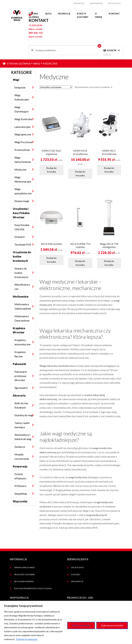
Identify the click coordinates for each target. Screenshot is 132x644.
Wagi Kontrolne (23, 119)
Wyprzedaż (20, 501)
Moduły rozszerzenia (22, 456)
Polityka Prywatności (27, 639)
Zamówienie (96, 3)
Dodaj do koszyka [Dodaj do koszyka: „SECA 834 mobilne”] (51, 260)
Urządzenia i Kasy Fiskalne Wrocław (21, 213)
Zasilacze (20, 447)
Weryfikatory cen (22, 287)
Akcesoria (19, 395)
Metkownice (21, 296)
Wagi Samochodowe (23, 160)
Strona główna (34, 15)
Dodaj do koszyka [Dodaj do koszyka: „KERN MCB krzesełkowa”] (80, 173)
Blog (48, 14)
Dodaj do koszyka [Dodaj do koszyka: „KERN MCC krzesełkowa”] (109, 170)
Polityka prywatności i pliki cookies (33, 588)
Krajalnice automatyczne (22, 342)
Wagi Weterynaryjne (23, 179)
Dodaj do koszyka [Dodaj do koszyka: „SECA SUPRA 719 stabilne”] (80, 263)
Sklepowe (20, 87)
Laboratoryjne (22, 127)
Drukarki (20, 237)
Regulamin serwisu (24, 581)
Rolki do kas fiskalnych (21, 405)
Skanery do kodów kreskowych (21, 273)
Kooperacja (20, 466)
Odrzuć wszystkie (81, 625)
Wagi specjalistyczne (23, 191)
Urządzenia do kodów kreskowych (22, 256)
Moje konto (114, 3)
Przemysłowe (22, 150)
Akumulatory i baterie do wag (23, 437)
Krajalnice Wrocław (19, 330)
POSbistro (20, 486)
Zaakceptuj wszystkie (112, 625)
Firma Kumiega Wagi (24, 567)
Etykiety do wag (24, 415)
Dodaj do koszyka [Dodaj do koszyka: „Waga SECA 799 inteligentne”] (109, 263)
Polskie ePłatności (20, 476)
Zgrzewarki (21, 388)
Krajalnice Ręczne (20, 354)
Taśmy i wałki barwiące (22, 425)
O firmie (99, 15)
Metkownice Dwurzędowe (22, 318)
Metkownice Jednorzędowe (23, 306)
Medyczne (20, 169)
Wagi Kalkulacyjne (22, 97)
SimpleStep (21, 494)
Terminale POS (23, 244)
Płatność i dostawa (24, 574)
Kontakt (114, 14)
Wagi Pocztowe (23, 142)
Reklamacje (77, 581)
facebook (79, 3)
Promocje (64, 14)
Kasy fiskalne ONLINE (22, 227)
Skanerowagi (22, 201)
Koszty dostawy (83, 15)
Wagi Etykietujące (21, 109)
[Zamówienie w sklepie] (56, 87)
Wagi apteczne (23, 134)
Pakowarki (19, 364)
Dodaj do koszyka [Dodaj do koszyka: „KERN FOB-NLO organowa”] (51, 170)
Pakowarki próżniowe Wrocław (21, 376)
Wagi (37, 63)
